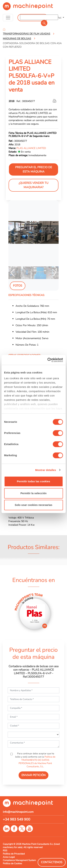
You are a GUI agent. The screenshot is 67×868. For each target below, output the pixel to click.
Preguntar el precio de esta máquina (34, 169)
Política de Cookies (12, 864)
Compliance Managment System (19, 860)
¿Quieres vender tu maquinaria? (33, 185)
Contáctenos (52, 862)
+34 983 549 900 (17, 819)
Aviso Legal (9, 857)
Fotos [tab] (18, 286)
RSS (5, 851)
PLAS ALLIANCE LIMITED (31, 148)
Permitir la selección (34, 493)
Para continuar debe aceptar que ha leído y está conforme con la (35, 760)
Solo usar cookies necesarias (33, 505)
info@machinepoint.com (18, 812)
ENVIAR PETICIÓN (33, 775)
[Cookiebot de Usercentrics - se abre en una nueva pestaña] (48, 360)
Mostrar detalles (46, 470)
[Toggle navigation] (8, 18)
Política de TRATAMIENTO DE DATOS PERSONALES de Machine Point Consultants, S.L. (37, 762)
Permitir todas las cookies (34, 481)
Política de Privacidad (14, 854)
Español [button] (57, 18)
